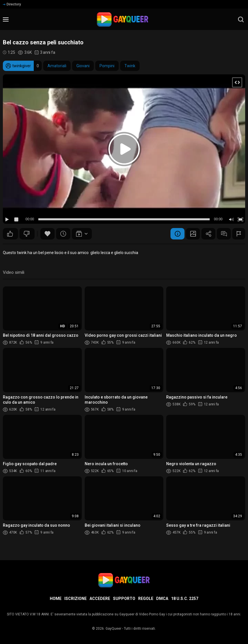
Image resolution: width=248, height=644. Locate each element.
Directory (12, 4)
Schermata (192, 234)
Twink (130, 66)
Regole (146, 599)
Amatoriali (57, 66)
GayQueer (113, 629)
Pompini (107, 66)
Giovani (83, 66)
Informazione (176, 234)
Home (56, 599)
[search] (241, 19)
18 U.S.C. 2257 (185, 599)
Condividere (208, 234)
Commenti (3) (223, 234)
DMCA (162, 599)
